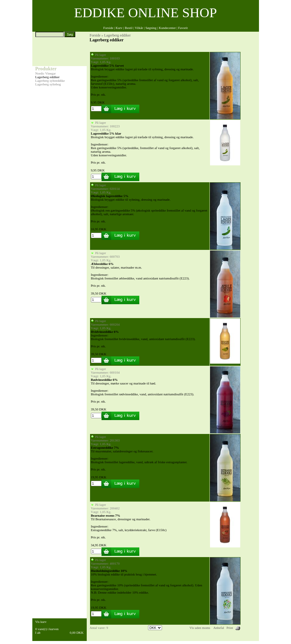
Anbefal (219, 628)
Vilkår (139, 28)
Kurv (119, 28)
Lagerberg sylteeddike (50, 81)
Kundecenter (167, 28)
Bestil (129, 28)
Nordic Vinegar (46, 73)
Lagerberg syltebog (48, 84)
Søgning (151, 28)
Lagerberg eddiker (48, 77)
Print (230, 628)
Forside (108, 28)
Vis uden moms (200, 628)
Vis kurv (41, 622)
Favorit (183, 28)
